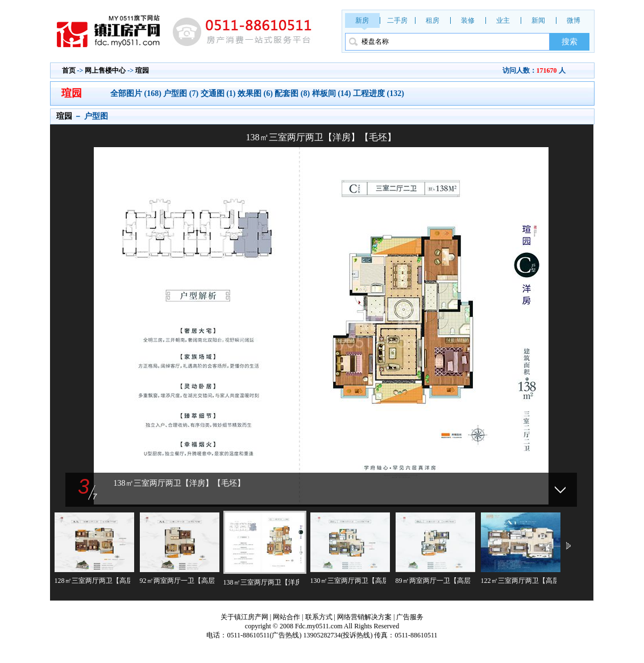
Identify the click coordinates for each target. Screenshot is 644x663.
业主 (503, 20)
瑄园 (142, 70)
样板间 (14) (332, 93)
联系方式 (319, 617)
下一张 (456, 312)
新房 (362, 20)
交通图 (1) (218, 93)
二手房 (397, 20)
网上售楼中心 (105, 70)
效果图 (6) (255, 93)
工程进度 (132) (379, 93)
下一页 (568, 547)
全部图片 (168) (137, 93)
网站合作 (286, 617)
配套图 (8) (292, 93)
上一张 (186, 312)
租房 (433, 20)
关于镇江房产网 (244, 617)
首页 (69, 70)
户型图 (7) (181, 93)
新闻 (538, 20)
